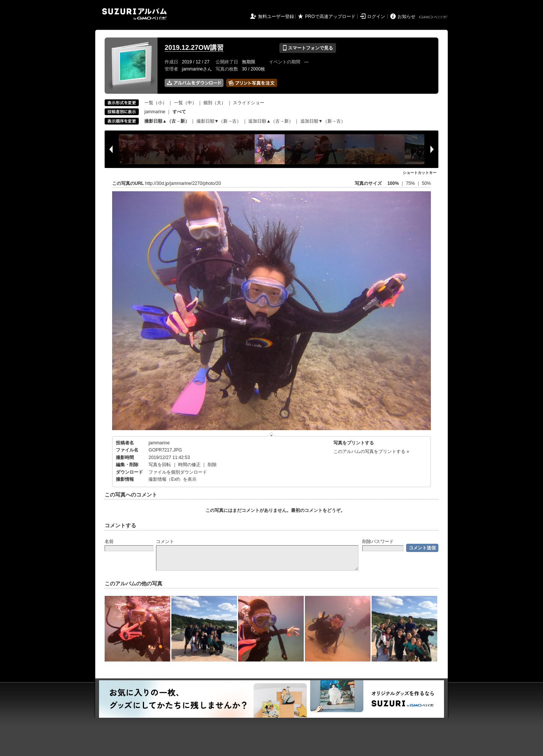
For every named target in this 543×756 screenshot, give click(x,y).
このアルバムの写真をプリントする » (371, 451)
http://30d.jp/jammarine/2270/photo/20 (183, 183)
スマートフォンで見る (308, 48)
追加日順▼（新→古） (323, 121)
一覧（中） (185, 103)
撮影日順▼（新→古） (219, 121)
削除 (212, 465)
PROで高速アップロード (330, 16)
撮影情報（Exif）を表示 (172, 479)
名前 (109, 541)
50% (426, 183)
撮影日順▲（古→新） (167, 121)
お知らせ (406, 16)
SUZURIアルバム (134, 14)
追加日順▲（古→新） (271, 121)
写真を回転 (160, 465)
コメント (165, 541)
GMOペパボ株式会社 (434, 17)
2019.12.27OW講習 (194, 48)
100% (393, 183)
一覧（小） (156, 103)
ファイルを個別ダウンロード (178, 472)
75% (411, 183)
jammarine (155, 112)
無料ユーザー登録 (276, 16)
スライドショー (249, 103)
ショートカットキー (420, 173)
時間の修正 (189, 465)
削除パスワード (378, 541)
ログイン (376, 16)
